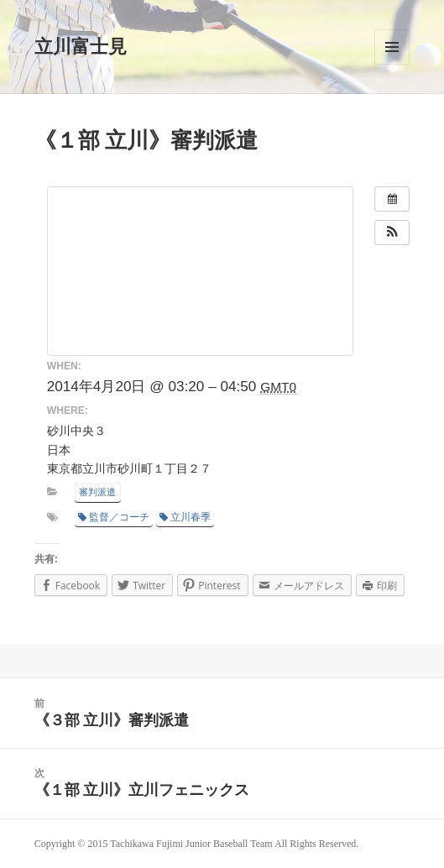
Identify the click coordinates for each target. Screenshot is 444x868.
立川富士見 (81, 47)
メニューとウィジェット (392, 47)
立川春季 (185, 517)
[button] (392, 233)
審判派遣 (97, 492)
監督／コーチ (114, 517)
